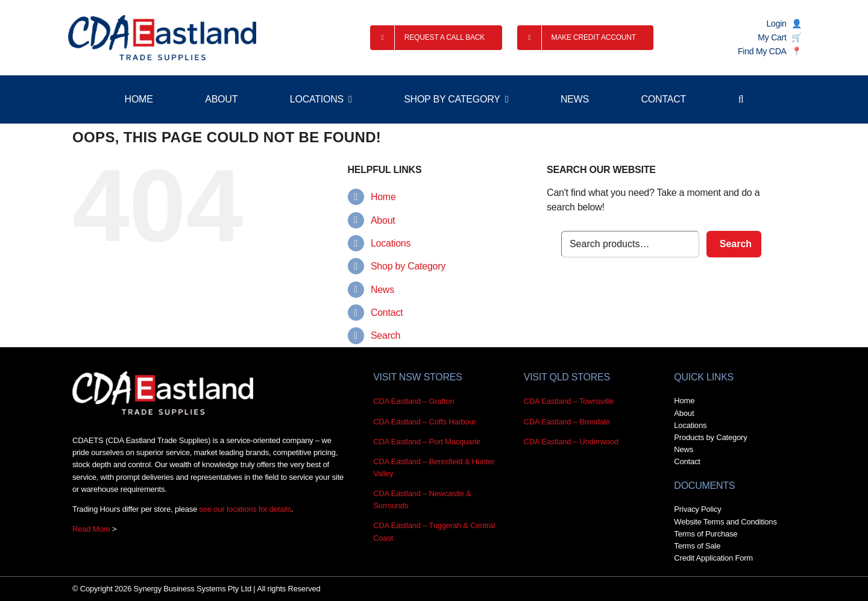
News (382, 290)
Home (383, 197)
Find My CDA (762, 51)
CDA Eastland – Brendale (567, 422)
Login (777, 24)
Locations (391, 243)
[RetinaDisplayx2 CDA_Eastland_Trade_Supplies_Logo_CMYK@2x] (162, 38)
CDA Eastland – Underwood (571, 442)
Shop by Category (408, 266)
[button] (741, 99)
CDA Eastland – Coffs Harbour (425, 422)
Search (385, 335)
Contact (387, 313)
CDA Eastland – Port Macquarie (427, 442)
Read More (91, 529)
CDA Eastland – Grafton (414, 401)
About (383, 220)
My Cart (772, 37)
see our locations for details (246, 509)
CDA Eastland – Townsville (569, 401)
